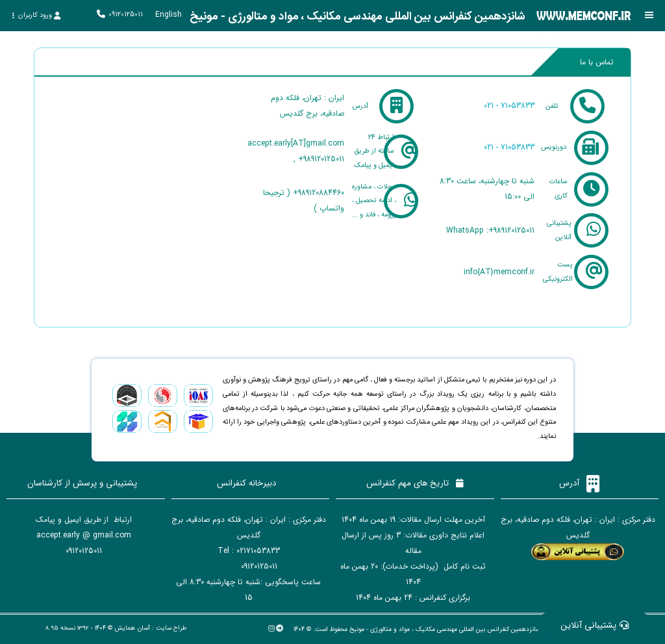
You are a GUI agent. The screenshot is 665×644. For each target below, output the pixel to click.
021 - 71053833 (509, 106)
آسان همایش (132, 625)
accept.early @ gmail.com (84, 533)
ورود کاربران (36, 15)
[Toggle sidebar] (649, 15)
